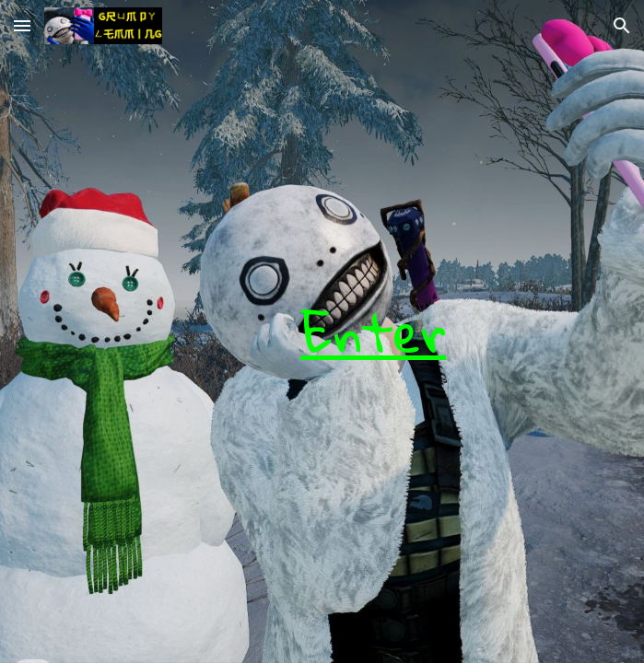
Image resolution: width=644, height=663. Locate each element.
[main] (322, 332)
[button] (22, 25)
